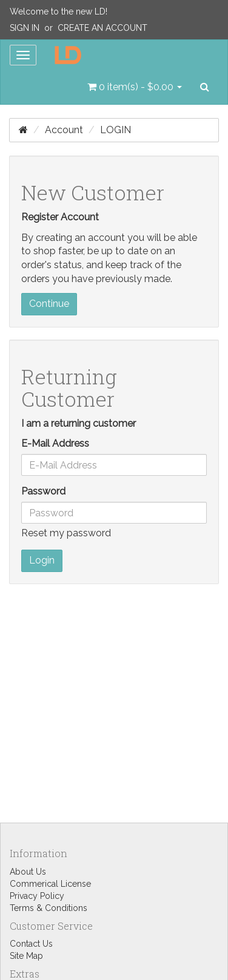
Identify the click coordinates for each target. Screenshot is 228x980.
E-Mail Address (55, 443)
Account (64, 130)
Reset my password (66, 533)
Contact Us (31, 944)
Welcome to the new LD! (59, 12)
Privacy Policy (37, 896)
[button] (135, 87)
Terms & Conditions (49, 908)
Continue (49, 304)
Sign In (25, 28)
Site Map (26, 956)
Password (43, 491)
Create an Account (102, 28)
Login (116, 130)
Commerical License (50, 884)
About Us (28, 872)
